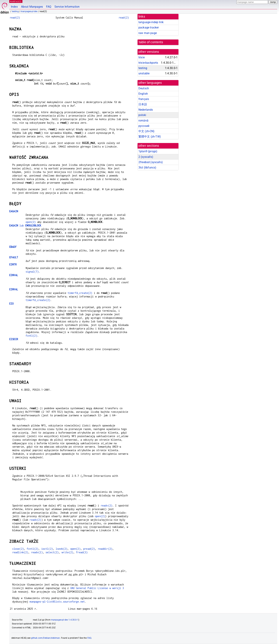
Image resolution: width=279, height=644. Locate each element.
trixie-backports (148, 63)
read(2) (15, 18)
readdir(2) (105, 549)
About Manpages (32, 7)
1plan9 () (148, 151)
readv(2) (106, 506)
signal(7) (32, 272)
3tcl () (147, 167)
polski (142, 115)
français (144, 99)
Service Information (67, 7)
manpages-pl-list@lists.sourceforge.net (57, 602)
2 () (146, 157)
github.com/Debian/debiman (46, 638)
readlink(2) (20, 552)
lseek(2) (61, 549)
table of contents (151, 42)
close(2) (18, 549)
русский (144, 126)
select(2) (52, 552)
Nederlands (146, 110)
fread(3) (82, 552)
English (143, 94)
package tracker (149, 27)
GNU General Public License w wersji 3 (97, 588)
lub (25, 225)
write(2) (67, 552)
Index (14, 7)
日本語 (143, 104)
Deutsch (144, 88)
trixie (142, 57)
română (143, 121)
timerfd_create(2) (80, 293)
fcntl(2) (31, 336)
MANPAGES (16, 1)
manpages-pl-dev (29, 11)
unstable (144, 73)
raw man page (148, 33)
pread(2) (89, 549)
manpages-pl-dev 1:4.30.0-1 (65, 620)
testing (15, 11)
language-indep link (151, 22)
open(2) (31, 222)
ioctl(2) (47, 549)
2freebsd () (151, 162)
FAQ (49, 7)
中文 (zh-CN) (147, 131)
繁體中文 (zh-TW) (150, 137)
